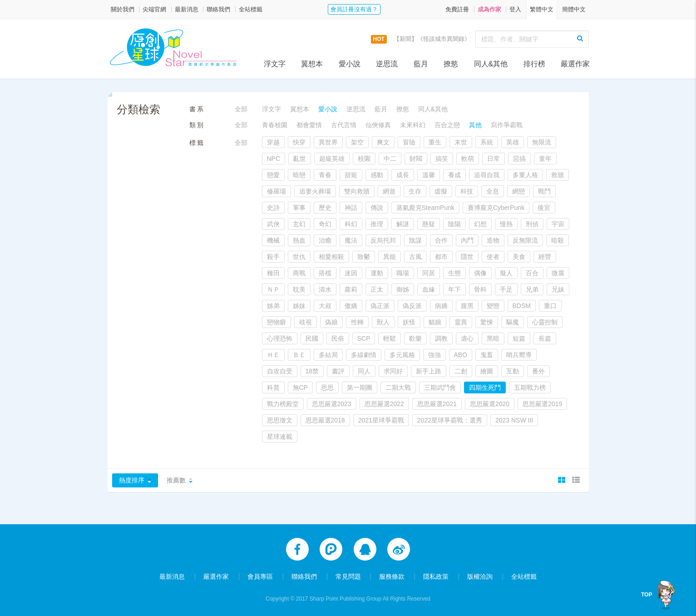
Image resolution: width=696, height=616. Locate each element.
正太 (377, 289)
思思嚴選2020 (490, 404)
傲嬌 (351, 306)
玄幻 (299, 224)
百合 (532, 273)
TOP (647, 595)
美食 (519, 257)
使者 (493, 257)
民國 (312, 338)
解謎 (403, 224)
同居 (429, 273)
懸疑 (429, 224)
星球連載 (280, 437)
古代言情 (344, 125)
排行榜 (534, 64)
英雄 (513, 142)
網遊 (389, 191)
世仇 (299, 257)
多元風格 (402, 355)
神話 (351, 208)
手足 (506, 289)
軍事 (299, 208)
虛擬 (441, 191)
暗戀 (299, 175)
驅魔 (513, 322)
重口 (550, 306)
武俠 (273, 224)
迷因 (351, 273)
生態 (454, 273)
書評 (338, 371)
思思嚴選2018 (325, 420)
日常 (494, 159)
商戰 (299, 273)
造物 (493, 240)
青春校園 (275, 125)
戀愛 (273, 175)
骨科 (480, 289)
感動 (377, 175)
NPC (274, 159)
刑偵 (532, 224)
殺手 (273, 257)
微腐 (558, 273)
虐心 (467, 338)
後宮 (544, 208)
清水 (325, 289)
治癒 (325, 240)
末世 (461, 142)
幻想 (480, 224)
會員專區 (260, 576)
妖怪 (409, 322)
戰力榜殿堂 (283, 404)
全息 (493, 191)
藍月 (421, 64)
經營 (545, 257)
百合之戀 (447, 125)
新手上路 (429, 371)
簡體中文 (574, 9)
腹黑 (467, 306)
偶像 (480, 273)
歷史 (325, 208)
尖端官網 (154, 9)
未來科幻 (413, 125)
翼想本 (312, 64)
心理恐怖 (280, 338)
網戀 (518, 191)
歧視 (306, 322)
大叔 (325, 306)
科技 (467, 191)
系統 (487, 142)
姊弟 (273, 306)
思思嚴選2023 (332, 404)
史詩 (273, 208)
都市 (441, 257)
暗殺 (558, 240)
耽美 (299, 289)
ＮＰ (273, 289)
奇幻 (325, 224)
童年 (545, 159)
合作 (441, 240)
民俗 (338, 338)
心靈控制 (545, 322)
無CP (300, 387)
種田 (273, 273)
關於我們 (123, 9)
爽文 (383, 142)
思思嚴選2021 (437, 404)
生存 (415, 191)
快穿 (299, 142)
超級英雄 (332, 159)
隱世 (467, 257)
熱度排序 (132, 480)
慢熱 (506, 224)
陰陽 (454, 224)
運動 (377, 273)
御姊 (403, 289)
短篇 (519, 338)
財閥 (416, 159)
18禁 (312, 371)
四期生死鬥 (485, 387)
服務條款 (392, 576)
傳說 (377, 208)
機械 (273, 240)
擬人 (506, 273)
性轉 (357, 322)
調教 (441, 338)
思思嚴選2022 (384, 404)
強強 (434, 355)
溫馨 (429, 175)
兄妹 (558, 289)
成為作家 (489, 9)
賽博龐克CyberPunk (496, 208)
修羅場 (276, 191)
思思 (327, 387)
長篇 (545, 338)
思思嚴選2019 (542, 404)
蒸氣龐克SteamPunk (425, 208)
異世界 (328, 142)
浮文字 (275, 64)
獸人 (383, 322)
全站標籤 (251, 9)
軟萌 (468, 159)
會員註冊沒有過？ (354, 9)
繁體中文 (542, 9)
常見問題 (348, 576)
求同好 (393, 371)
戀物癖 (276, 322)
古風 (415, 257)
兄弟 (532, 289)
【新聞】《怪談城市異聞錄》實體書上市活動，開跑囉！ (467, 39)
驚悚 (487, 322)
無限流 (542, 142)
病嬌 (441, 306)
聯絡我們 (218, 9)
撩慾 (451, 64)
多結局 (328, 355)
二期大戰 (398, 387)
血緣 (429, 289)
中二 (390, 159)
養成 (454, 175)
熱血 (299, 240)
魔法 (351, 240)
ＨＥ (273, 355)
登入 (515, 9)
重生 (435, 142)
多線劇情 (364, 355)
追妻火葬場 (315, 191)
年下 (454, 289)
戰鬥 (544, 191)
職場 (403, 273)
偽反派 (412, 306)
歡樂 (415, 338)
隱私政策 (436, 576)
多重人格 (525, 175)
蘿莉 (351, 289)
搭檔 (325, 273)
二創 (461, 371)
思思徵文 (280, 420)
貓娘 (435, 322)
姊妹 (299, 306)
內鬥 (467, 240)
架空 (357, 142)
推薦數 (176, 480)
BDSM (522, 306)
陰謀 (415, 240)
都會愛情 (309, 125)
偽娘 (331, 322)
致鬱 (364, 257)
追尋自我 (487, 175)
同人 (364, 371)
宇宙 (558, 224)
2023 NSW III (514, 420)
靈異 (461, 322)
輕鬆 (390, 338)
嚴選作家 (575, 64)
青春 (325, 175)
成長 (403, 175)
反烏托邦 (383, 240)
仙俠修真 (378, 125)
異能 (390, 257)
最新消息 (187, 9)
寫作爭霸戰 (507, 125)
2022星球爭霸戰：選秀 (450, 420)
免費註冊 (457, 9)
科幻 (351, 224)
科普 (273, 387)
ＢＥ (299, 355)
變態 (493, 306)
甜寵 (351, 175)
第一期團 (360, 387)
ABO (461, 355)
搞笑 (442, 159)
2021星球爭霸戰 (381, 420)
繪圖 (487, 371)
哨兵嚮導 (519, 355)
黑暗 (493, 338)
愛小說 (350, 64)
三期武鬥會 (440, 387)
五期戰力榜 (530, 387)
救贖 (558, 175)
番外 (538, 371)
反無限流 (525, 240)
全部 (241, 109)
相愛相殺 (331, 257)
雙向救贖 (357, 191)
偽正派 (380, 306)
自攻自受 (280, 371)
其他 (475, 125)
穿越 (273, 142)
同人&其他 (491, 64)
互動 (513, 371)
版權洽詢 (480, 576)
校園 (364, 159)
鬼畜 (487, 355)
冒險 (409, 142)
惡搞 (519, 159)
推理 (377, 224)
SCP (364, 338)
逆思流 (387, 64)
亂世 (300, 159)
